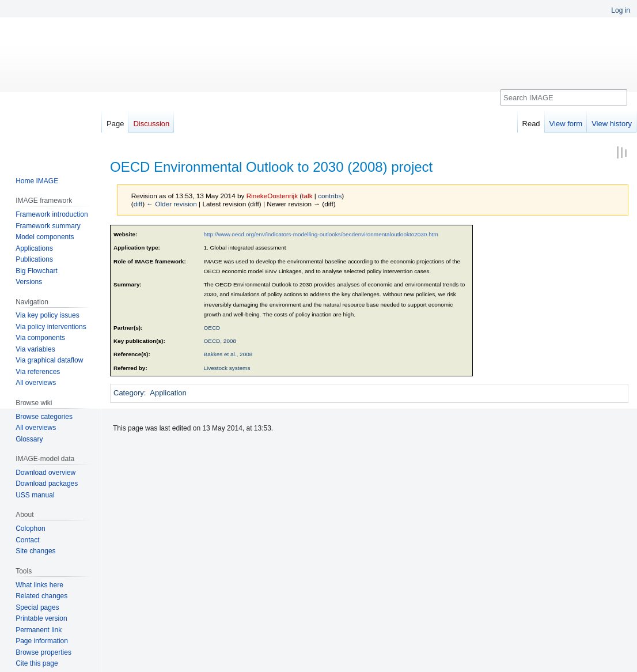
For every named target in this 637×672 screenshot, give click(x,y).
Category (129, 393)
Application (168, 393)
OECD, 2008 (220, 341)
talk (307, 196)
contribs (330, 196)
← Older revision (172, 204)
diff (138, 204)
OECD (212, 328)
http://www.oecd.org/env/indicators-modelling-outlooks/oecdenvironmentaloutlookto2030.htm (321, 234)
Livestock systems (227, 368)
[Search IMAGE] (564, 97)
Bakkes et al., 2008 (228, 354)
